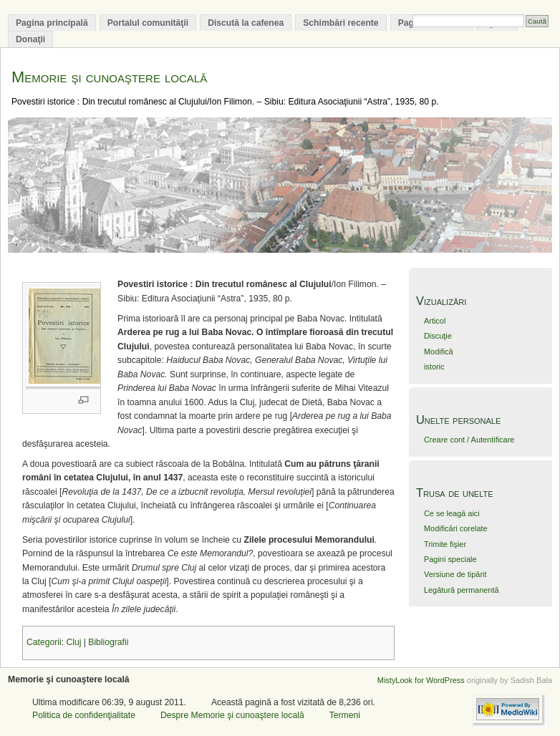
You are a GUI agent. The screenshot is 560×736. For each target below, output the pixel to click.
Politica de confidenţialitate (84, 715)
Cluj (73, 642)
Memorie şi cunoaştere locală (109, 77)
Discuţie (438, 336)
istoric (434, 367)
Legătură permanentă (462, 590)
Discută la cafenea (246, 23)
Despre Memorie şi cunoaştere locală (232, 715)
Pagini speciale (450, 559)
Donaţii (30, 39)
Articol (435, 321)
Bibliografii (108, 642)
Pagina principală (52, 23)
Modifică (439, 352)
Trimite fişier (445, 544)
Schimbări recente (341, 23)
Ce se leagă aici (452, 513)
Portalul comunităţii (148, 23)
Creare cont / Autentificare (469, 440)
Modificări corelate (456, 528)
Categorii (44, 642)
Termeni (345, 715)
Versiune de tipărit (455, 574)
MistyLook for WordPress (421, 680)
